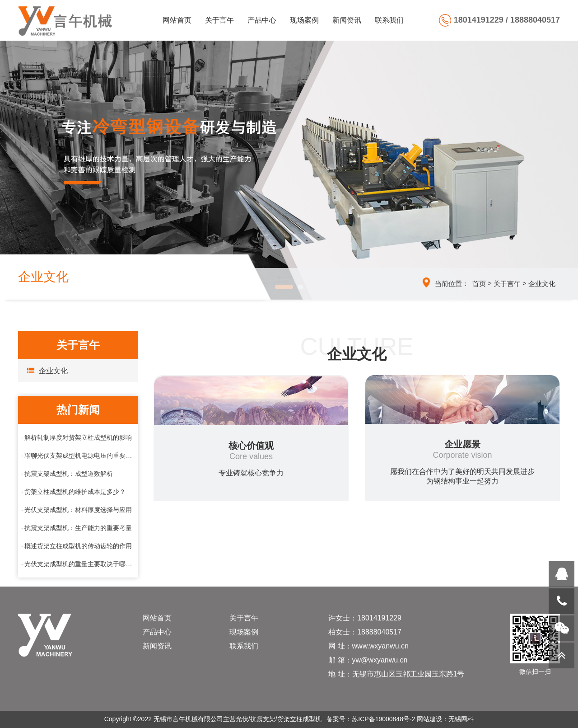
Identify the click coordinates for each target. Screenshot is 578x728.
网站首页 (177, 20)
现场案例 (304, 20)
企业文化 (542, 284)
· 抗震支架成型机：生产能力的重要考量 (77, 528)
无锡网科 (461, 719)
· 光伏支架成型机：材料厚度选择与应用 (77, 510)
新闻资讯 (347, 20)
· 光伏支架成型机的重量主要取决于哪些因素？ (78, 564)
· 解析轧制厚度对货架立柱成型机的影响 (77, 437)
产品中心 (262, 20)
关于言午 (219, 20)
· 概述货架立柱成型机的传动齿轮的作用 (77, 546)
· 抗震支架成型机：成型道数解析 (67, 474)
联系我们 (389, 20)
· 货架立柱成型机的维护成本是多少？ (74, 492)
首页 (479, 284)
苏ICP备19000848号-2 (383, 719)
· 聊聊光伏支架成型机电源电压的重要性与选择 (78, 456)
